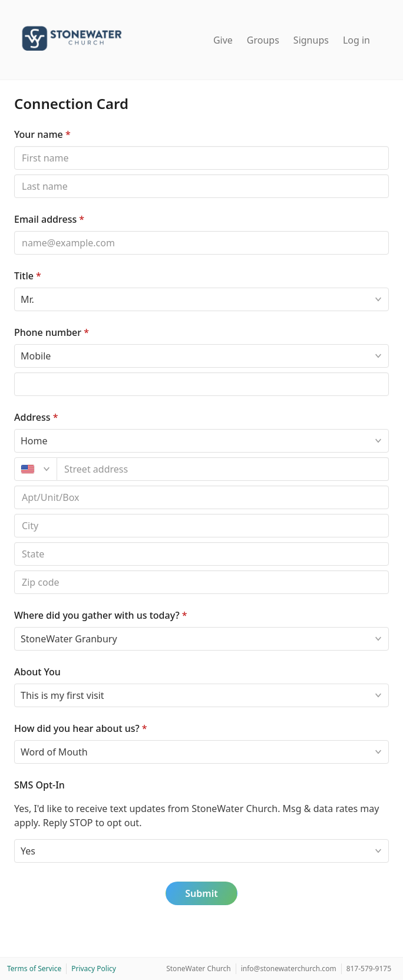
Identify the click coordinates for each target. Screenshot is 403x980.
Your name (42, 134)
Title (28, 276)
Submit (201, 893)
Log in (356, 40)
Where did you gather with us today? (101, 615)
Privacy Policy (94, 969)
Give (223, 40)
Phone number (52, 332)
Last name (14, 174)
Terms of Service (34, 969)
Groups (263, 40)
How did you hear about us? (81, 728)
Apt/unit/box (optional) (14, 485)
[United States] (36, 469)
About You (37, 672)
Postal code (14, 514)
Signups (311, 40)
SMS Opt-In (39, 785)
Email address (49, 219)
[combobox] (223, 469)
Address (36, 417)
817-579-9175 (369, 969)
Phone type (14, 344)
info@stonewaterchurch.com (289, 969)
